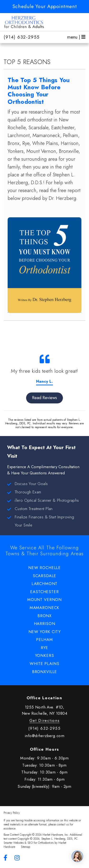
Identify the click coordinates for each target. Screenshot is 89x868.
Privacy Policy (12, 813)
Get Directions (45, 720)
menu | (76, 37)
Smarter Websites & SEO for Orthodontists (29, 843)
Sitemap (26, 847)
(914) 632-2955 (22, 37)
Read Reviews (44, 398)
